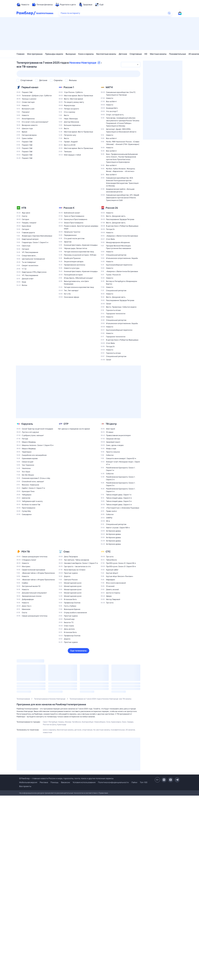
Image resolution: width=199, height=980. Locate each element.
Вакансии (66, 782)
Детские (123, 54)
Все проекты (25, 786)
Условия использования (84, 782)
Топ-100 (144, 782)
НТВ (24, 208)
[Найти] (169, 13)
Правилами (103, 793)
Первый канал (30, 87)
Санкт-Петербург (50, 722)
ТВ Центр (111, 424)
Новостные (48, 732)
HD (146, 54)
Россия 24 (112, 208)
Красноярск (116, 722)
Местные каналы (158, 54)
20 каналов (130, 730)
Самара (130, 722)
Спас (67, 552)
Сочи (108, 722)
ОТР (66, 424)
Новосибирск (100, 722)
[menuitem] (23, 5)
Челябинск (76, 722)
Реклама (44, 782)
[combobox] (131, 65)
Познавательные (177, 54)
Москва (68, 722)
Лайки (134, 782)
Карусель (27, 424)
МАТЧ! (109, 87)
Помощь (54, 782)
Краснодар (62, 724)
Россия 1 (69, 87)
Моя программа (35, 54)
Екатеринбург (88, 722)
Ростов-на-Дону (50, 724)
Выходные (71, 54)
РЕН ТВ (26, 552)
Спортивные (136, 54)
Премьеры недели (54, 54)
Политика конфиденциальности (113, 782)
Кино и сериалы (86, 54)
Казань (61, 722)
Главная (21, 54)
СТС (108, 552)
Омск (124, 722)
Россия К (69, 208)
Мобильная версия (28, 782)
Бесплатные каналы (106, 54)
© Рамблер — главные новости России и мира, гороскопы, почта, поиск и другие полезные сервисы (66, 778)
